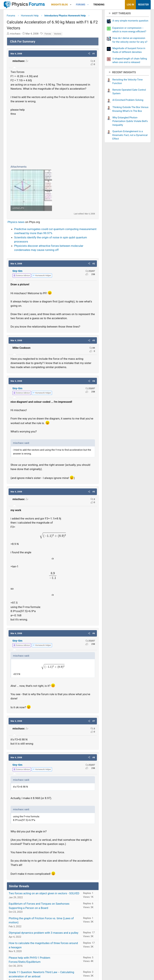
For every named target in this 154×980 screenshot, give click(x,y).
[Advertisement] (53, 141)
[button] (71, 5)
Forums (80, 5)
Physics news (16, 223)
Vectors (58, 35)
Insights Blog (60, 5)
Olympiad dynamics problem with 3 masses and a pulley (44, 934)
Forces (48, 35)
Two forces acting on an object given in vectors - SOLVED (44, 895)
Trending (99, 5)
